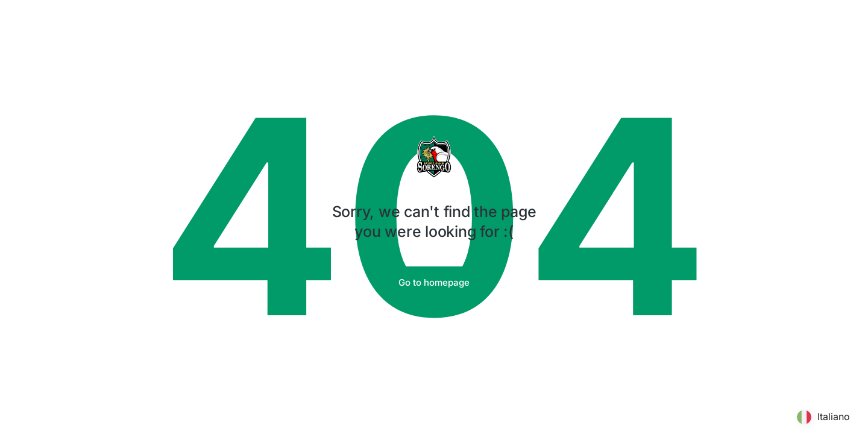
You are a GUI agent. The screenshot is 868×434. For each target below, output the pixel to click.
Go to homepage (434, 282)
